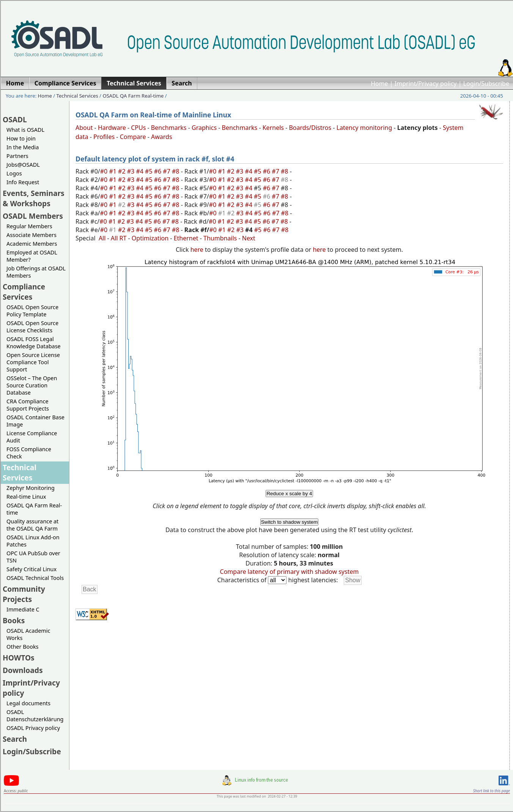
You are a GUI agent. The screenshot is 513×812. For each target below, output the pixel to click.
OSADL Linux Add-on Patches (33, 541)
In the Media (23, 147)
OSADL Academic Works (28, 634)
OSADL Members (33, 216)
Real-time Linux (26, 497)
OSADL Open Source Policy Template (32, 311)
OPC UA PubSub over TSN (33, 557)
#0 (105, 171)
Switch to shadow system (290, 522)
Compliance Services (24, 292)
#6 (159, 171)
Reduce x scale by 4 (289, 494)
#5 (149, 171)
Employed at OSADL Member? (32, 256)
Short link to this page (492, 791)
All (102, 238)
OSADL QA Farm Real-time (133, 96)
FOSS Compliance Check (29, 453)
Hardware (112, 128)
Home (379, 84)
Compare (133, 137)
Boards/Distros (310, 128)
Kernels (273, 128)
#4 (140, 171)
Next (249, 238)
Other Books (22, 647)
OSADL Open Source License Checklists (32, 327)
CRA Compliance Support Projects (28, 405)
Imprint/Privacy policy (426, 84)
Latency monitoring (364, 128)
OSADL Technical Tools (35, 578)
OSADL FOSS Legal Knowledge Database (34, 343)
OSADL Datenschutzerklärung (35, 716)
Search (15, 739)
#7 (167, 171)
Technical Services (77, 96)
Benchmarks (169, 128)
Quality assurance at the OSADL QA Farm (32, 525)
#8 (176, 171)
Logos (14, 173)
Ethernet (186, 238)
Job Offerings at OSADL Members (36, 272)
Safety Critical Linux (31, 569)
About (84, 128)
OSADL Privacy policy (33, 728)
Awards (162, 137)
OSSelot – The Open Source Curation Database (32, 385)
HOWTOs (19, 658)
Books (14, 620)
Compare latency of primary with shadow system (290, 572)
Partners (17, 156)
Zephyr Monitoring (31, 488)
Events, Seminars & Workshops (34, 198)
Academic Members (32, 244)
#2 (123, 171)
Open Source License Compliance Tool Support (33, 362)
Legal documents (28, 703)
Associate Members (31, 235)
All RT (119, 238)
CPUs (138, 128)
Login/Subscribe (486, 84)
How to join (21, 138)
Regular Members (29, 226)
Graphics (204, 128)
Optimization (150, 238)
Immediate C (23, 609)
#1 (113, 171)
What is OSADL (25, 130)
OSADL (15, 119)
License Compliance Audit (32, 437)
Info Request (23, 182)
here (197, 250)
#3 (132, 171)
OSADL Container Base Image (35, 421)
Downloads (23, 670)
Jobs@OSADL (23, 165)
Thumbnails (220, 238)
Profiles (104, 137)
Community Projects (24, 594)
